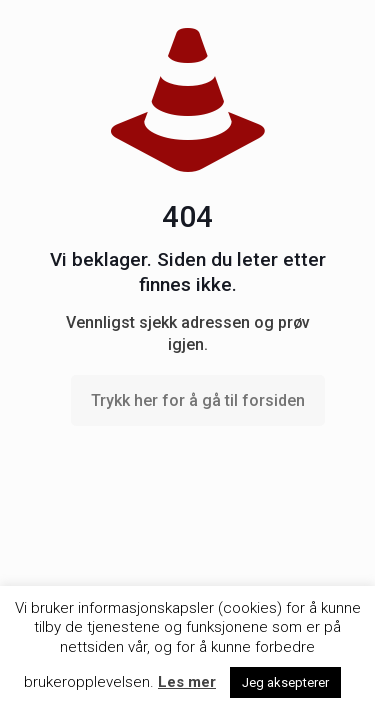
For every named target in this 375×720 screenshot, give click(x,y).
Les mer (187, 682)
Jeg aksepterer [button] (285, 682)
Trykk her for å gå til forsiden (198, 400)
